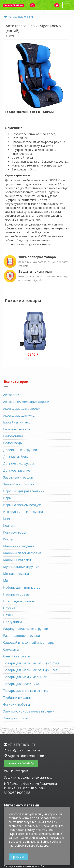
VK (6, 771)
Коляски (9, 526)
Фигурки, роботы (16, 704)
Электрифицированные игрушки (29, 711)
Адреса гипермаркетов (24, 756)
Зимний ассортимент (20, 484)
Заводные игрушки (18, 477)
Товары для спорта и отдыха (26, 691)
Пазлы (8, 615)
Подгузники (12, 622)
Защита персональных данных (28, 777)
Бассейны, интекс (17, 422)
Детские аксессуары (19, 464)
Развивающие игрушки (22, 636)
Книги (8, 519)
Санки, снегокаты (17, 656)
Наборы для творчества (22, 587)
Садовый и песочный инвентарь (29, 642)
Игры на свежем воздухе (22, 505)
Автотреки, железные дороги (26, 402)
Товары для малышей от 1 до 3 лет (30, 670)
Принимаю (18, 857)
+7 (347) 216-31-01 (20, 745)
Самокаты (11, 649)
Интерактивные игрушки (23, 512)
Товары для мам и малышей (25, 677)
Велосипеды (13, 443)
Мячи (7, 581)
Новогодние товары (19, 601)
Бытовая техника (17, 429)
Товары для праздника (21, 684)
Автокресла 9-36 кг (21, 17)
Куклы (8, 539)
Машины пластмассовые (22, 553)
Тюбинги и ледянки (18, 698)
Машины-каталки (17, 560)
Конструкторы (14, 532)
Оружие (9, 608)
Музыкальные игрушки (21, 567)
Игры (7, 498)
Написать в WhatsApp (21, 763)
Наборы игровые (16, 594)
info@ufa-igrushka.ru (22, 750)
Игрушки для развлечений (24, 491)
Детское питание (17, 470)
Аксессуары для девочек (22, 409)
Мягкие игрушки (16, 574)
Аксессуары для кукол (20, 415)
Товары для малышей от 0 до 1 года (31, 663)
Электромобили (16, 718)
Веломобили (13, 436)
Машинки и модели (18, 546)
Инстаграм (20, 771)
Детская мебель (15, 457)
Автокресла (12, 395)
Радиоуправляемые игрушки (26, 629)
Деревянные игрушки (20, 450)
